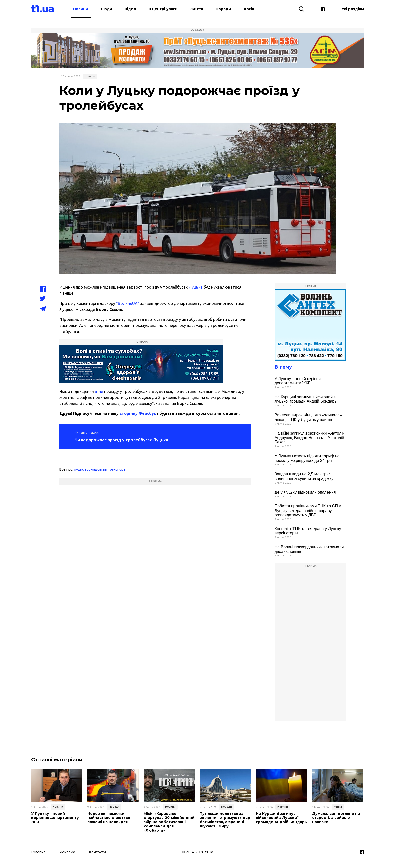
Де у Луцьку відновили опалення (305, 492)
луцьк (79, 469)
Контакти (97, 852)
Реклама (67, 852)
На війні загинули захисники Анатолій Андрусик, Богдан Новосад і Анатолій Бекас (310, 438)
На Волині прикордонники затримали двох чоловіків (309, 549)
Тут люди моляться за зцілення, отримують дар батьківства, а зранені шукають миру (225, 820)
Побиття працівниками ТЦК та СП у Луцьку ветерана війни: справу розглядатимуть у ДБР (308, 511)
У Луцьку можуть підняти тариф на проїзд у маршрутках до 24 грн (307, 458)
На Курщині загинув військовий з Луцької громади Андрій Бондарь (306, 399)
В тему (283, 367)
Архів (249, 9)
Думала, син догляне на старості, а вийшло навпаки (336, 818)
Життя (197, 9)
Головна (38, 852)
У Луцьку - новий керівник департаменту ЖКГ (299, 381)
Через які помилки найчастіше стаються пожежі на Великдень (109, 818)
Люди (106, 9)
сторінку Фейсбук (138, 413)
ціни (99, 391)
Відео (130, 9)
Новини (81, 9)
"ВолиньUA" (128, 303)
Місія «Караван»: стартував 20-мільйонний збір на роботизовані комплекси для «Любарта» (169, 822)
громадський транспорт (105, 469)
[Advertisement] (155, 503)
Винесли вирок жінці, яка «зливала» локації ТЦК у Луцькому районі (308, 417)
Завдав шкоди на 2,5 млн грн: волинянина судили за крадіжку (304, 476)
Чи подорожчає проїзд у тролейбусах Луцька (121, 440)
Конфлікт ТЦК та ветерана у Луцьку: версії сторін (308, 531)
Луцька (196, 287)
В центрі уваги (163, 9)
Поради (223, 9)
